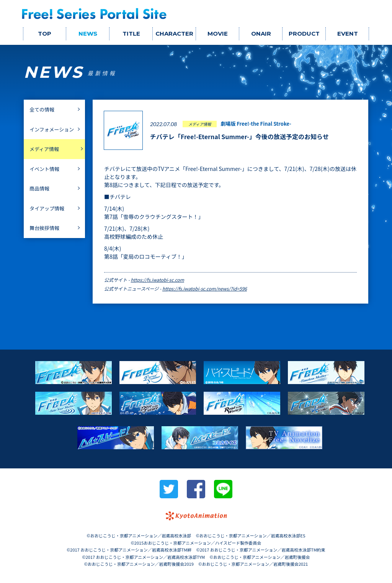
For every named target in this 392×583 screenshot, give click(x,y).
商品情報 (39, 188)
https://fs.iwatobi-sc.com (158, 280)
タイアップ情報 (47, 208)
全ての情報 (42, 109)
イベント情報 (44, 169)
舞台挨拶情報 (44, 228)
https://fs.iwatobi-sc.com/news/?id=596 (205, 288)
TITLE (131, 34)
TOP (45, 34)
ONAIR (261, 34)
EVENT (348, 34)
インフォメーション (52, 129)
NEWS (88, 34)
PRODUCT (304, 34)
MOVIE (218, 34)
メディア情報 (44, 149)
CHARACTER (174, 34)
